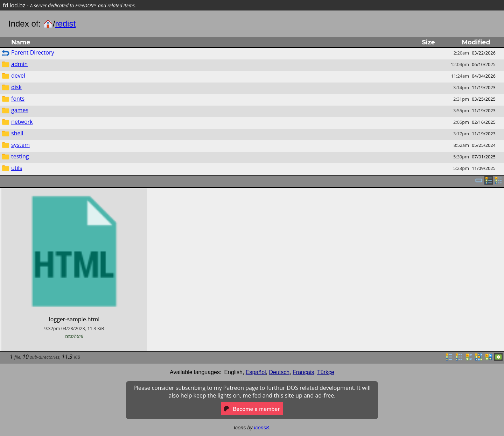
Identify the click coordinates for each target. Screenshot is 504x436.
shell (17, 133)
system (20, 145)
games (20, 110)
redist (65, 24)
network (22, 122)
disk (16, 87)
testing (20, 156)
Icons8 (261, 428)
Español (256, 372)
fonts (18, 99)
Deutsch (279, 372)
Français (303, 372)
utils (17, 168)
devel (18, 76)
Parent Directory (33, 52)
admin (19, 64)
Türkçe (326, 372)
